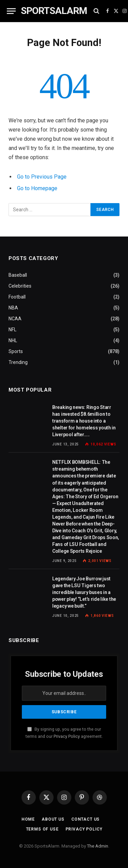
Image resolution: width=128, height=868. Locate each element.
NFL (12, 330)
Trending (18, 362)
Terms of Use (42, 829)
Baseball (18, 275)
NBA (13, 308)
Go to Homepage (37, 188)
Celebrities (20, 286)
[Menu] (11, 11)
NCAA (15, 319)
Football (17, 297)
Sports (16, 351)
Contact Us (86, 819)
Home (28, 819)
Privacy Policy (67, 736)
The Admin (98, 846)
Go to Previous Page (42, 177)
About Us (53, 819)
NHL (13, 340)
